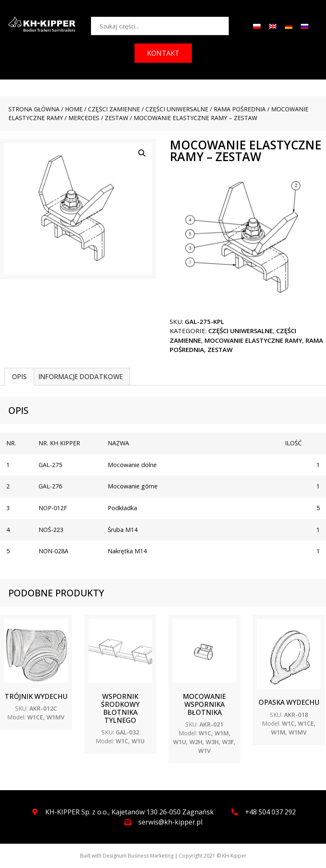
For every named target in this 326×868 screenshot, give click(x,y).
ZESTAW (116, 118)
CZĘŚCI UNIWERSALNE (177, 109)
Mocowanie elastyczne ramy (253, 340)
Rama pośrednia (240, 109)
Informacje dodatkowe (81, 377)
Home (74, 109)
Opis (19, 377)
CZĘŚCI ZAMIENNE (114, 109)
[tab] (19, 377)
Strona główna (34, 109)
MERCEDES (84, 118)
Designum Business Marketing (138, 856)
